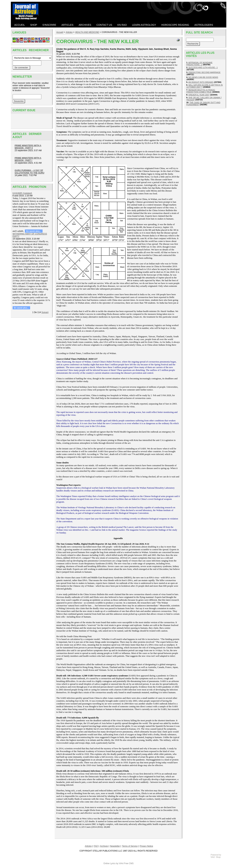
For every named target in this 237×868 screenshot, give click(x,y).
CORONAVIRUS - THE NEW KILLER (119, 32)
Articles (69, 32)
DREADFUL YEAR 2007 (199, 95)
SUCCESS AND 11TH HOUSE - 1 (203, 67)
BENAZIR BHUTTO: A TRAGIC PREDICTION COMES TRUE (201, 91)
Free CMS (129, 863)
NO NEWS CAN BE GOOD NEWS (203, 77)
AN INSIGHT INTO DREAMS (201, 82)
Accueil (60, 32)
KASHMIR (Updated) (22, 193)
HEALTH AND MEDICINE (87, 32)
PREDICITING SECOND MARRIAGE (205, 72)
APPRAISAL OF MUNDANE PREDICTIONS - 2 (199, 64)
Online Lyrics (109, 863)
